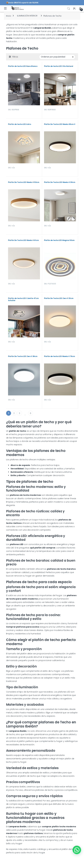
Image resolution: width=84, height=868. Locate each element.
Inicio (9, 16)
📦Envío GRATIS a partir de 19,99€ (22, 3)
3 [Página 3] (19, 413)
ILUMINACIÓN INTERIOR (27, 16)
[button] (77, 850)
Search (68, 8)
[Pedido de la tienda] (57, 57)
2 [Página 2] (14, 413)
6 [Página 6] (31, 413)
